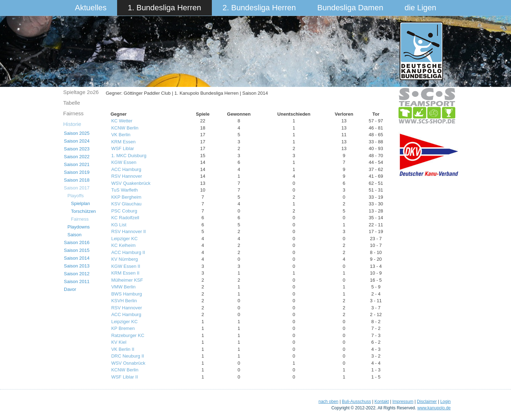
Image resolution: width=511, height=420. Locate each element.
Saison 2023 (77, 149)
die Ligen (420, 8)
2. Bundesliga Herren (259, 8)
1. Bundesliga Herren (164, 8)
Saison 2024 (77, 141)
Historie (72, 124)
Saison (75, 235)
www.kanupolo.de (434, 408)
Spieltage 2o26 (81, 92)
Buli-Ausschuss (356, 402)
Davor (70, 289)
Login (446, 402)
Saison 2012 (77, 274)
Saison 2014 (77, 258)
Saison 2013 (77, 266)
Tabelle (72, 103)
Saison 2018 (77, 180)
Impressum (403, 402)
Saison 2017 (77, 188)
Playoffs (76, 196)
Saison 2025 (77, 133)
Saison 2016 (77, 242)
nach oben (328, 402)
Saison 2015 (77, 250)
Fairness (73, 113)
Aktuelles (91, 8)
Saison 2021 (77, 164)
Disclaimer (427, 402)
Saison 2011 (77, 281)
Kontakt (382, 402)
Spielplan (81, 203)
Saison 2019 (77, 172)
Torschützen (83, 211)
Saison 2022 (77, 157)
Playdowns (79, 227)
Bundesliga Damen (350, 8)
